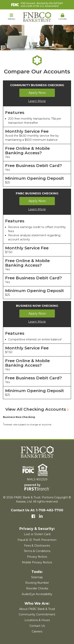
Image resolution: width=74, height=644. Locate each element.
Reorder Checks (37, 588)
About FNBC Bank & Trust (37, 609)
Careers (37, 631)
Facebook (33, 516)
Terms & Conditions (37, 551)
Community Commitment (37, 614)
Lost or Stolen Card (37, 534)
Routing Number (37, 583)
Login (63, 17)
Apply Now (37, 93)
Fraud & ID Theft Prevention (37, 540)
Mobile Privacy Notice (37, 562)
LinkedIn (41, 516)
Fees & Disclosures (37, 546)
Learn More (37, 101)
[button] (11, 17)
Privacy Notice (37, 557)
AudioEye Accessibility (37, 594)
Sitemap (37, 577)
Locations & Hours (37, 620)
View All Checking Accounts (36, 409)
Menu (11, 17)
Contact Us (37, 626)
